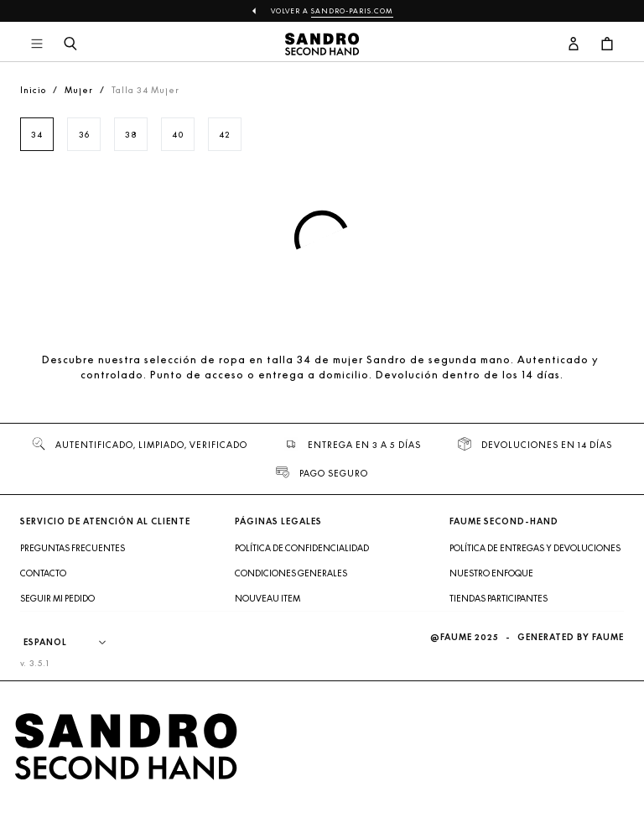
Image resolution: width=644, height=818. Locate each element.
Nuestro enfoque (491, 573)
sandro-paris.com (352, 11)
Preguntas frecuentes (73, 548)
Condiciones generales (291, 573)
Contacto (43, 573)
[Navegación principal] (37, 44)
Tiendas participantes (499, 598)
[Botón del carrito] (607, 44)
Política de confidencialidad (302, 548)
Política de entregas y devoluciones (535, 548)
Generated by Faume (571, 637)
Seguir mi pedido (57, 598)
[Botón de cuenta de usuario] (574, 44)
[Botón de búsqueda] (70, 44)
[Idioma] (73, 643)
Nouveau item (267, 598)
